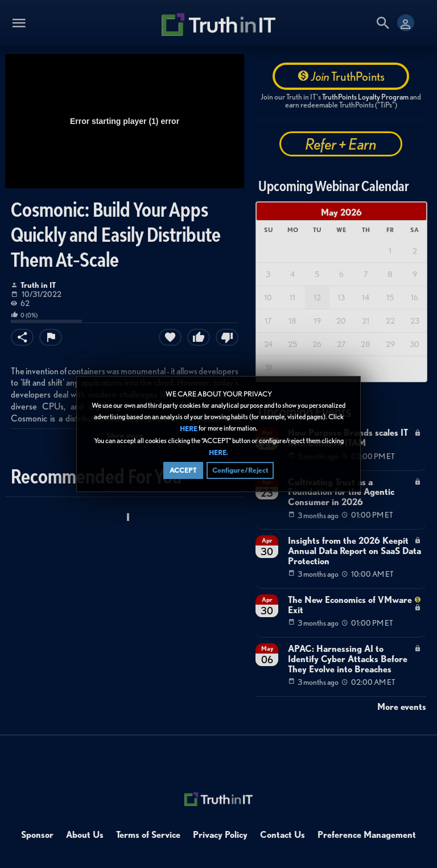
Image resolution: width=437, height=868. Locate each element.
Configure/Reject (240, 471)
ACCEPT (183, 471)
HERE (189, 430)
